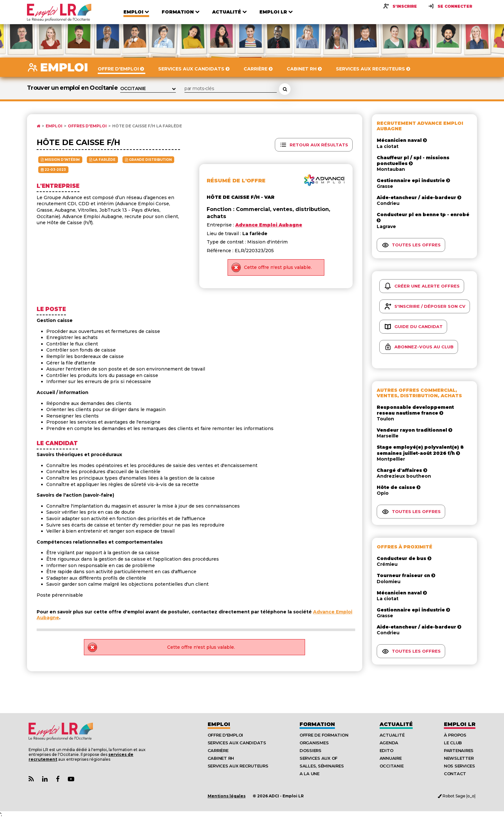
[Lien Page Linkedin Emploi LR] (45, 779)
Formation (317, 724)
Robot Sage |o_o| (457, 796)
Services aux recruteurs (238, 766)
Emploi (54, 126)
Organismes (314, 743)
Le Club (453, 743)
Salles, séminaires (322, 766)
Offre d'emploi (225, 735)
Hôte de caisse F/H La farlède (147, 126)
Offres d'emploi (87, 126)
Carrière (218, 750)
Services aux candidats (237, 743)
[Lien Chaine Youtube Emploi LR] (71, 779)
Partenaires (459, 750)
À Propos (455, 735)
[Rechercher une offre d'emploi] (285, 89)
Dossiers (310, 750)
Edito (387, 750)
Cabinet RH (221, 758)
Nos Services (459, 766)
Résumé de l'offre (236, 181)
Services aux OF (319, 758)
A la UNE (310, 774)
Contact (455, 774)
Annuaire (391, 758)
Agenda (389, 743)
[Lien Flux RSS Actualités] (31, 779)
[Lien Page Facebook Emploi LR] (58, 779)
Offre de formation (324, 735)
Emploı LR (460, 724)
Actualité (396, 724)
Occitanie (392, 766)
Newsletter (459, 758)
